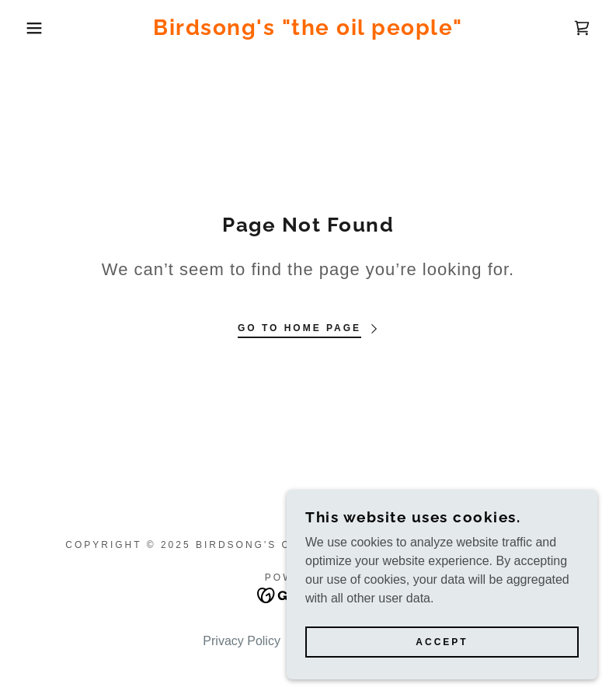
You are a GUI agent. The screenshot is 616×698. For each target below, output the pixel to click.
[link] (308, 31)
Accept (442, 642)
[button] (31, 28)
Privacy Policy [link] (242, 641)
